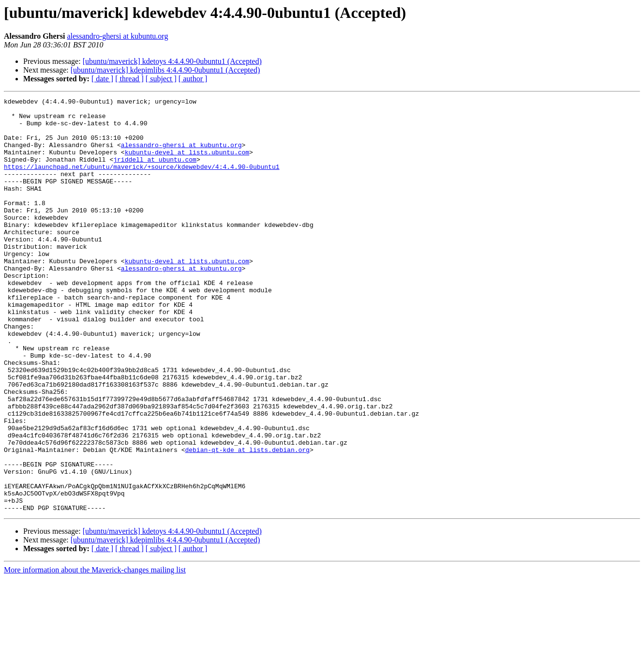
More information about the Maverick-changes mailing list (95, 653)
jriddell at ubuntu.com (155, 172)
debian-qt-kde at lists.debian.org (247, 521)
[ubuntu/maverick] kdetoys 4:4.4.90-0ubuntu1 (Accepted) (172, 61)
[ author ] (193, 79)
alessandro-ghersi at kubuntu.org (117, 36)
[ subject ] (161, 79)
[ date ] (102, 79)
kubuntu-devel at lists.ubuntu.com (187, 164)
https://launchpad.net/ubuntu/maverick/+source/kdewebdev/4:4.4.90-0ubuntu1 (142, 181)
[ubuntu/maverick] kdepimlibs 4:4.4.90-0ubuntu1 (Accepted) (165, 70)
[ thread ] (129, 79)
